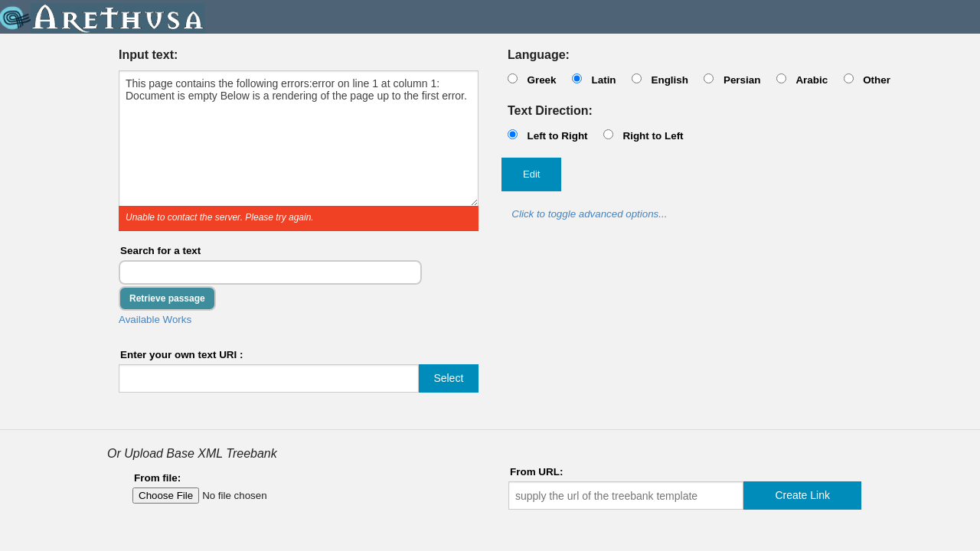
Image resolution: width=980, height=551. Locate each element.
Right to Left (653, 136)
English (670, 80)
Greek (541, 80)
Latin (603, 80)
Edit (531, 174)
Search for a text (160, 251)
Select (448, 378)
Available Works (155, 320)
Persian (742, 80)
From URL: (536, 472)
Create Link (802, 495)
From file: (157, 478)
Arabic (812, 80)
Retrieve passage (167, 298)
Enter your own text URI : (182, 355)
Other (877, 80)
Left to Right (557, 136)
